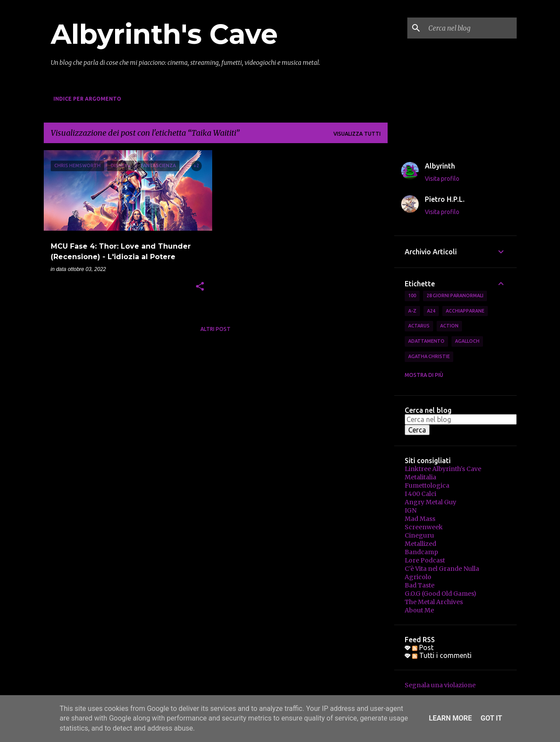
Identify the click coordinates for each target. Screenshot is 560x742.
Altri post (215, 329)
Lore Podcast (425, 560)
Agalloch (467, 341)
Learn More (450, 718)
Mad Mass (420, 519)
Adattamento (426, 341)
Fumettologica (427, 485)
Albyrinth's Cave (164, 34)
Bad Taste (420, 585)
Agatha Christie (429, 356)
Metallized (420, 544)
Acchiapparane (465, 311)
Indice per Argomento (87, 99)
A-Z (412, 311)
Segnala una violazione (440, 685)
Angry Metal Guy (430, 502)
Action (449, 326)
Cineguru (419, 535)
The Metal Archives (434, 602)
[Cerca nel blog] (471, 28)
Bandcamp (421, 552)
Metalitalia (420, 477)
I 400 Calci (420, 494)
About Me (419, 610)
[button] (200, 287)
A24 (431, 311)
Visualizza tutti (357, 134)
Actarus (419, 326)
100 (412, 295)
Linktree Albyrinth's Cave (443, 469)
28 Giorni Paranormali (455, 295)
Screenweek (424, 527)
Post (423, 647)
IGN (411, 510)
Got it (491, 718)
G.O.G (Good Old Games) (441, 594)
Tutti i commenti (442, 655)
